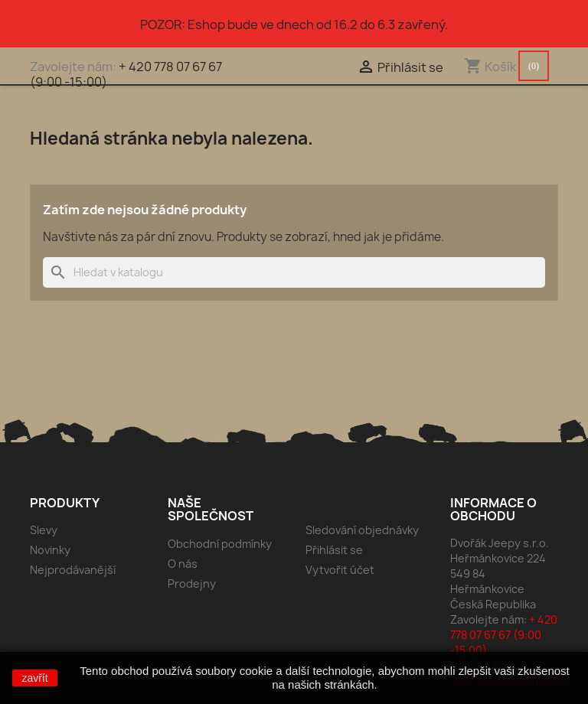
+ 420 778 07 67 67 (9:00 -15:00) (126, 74)
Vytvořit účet (340, 570)
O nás (183, 564)
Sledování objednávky (362, 530)
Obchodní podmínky (220, 544)
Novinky (50, 550)
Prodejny (192, 583)
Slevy (44, 530)
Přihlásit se (334, 550)
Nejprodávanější (73, 570)
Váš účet (336, 503)
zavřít (34, 678)
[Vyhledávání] (294, 272)
